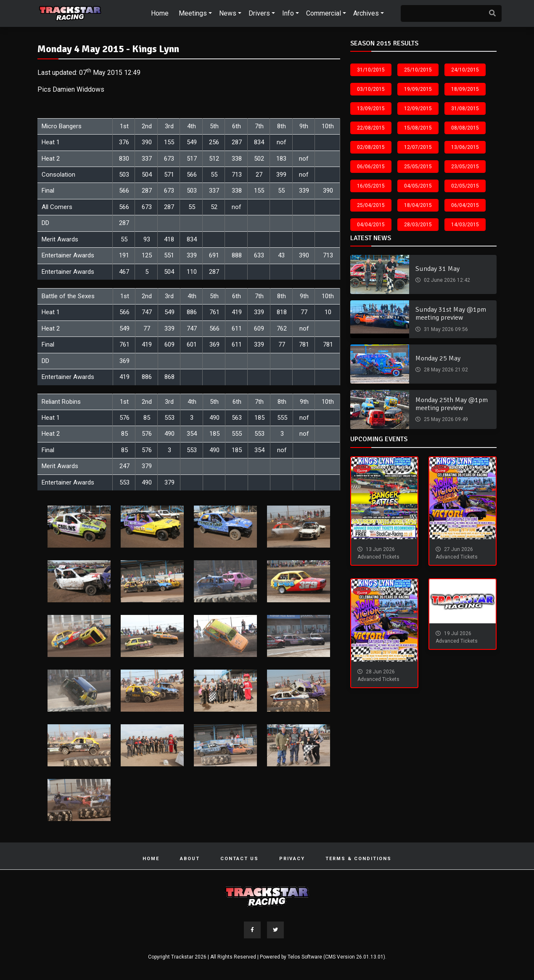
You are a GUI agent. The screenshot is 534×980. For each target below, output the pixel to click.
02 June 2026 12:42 (446, 280)
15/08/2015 (418, 128)
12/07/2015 (418, 147)
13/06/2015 (465, 147)
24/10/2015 (465, 70)
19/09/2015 (418, 89)
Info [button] (288, 13)
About (190, 859)
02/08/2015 (371, 147)
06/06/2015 (371, 167)
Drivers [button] (259, 13)
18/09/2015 (465, 89)
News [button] (228, 13)
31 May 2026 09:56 (445, 329)
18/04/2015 (418, 205)
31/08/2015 (465, 109)
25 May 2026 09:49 (445, 419)
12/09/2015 (418, 109)
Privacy (292, 859)
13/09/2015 (371, 109)
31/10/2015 (371, 70)
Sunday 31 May (438, 269)
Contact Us (239, 859)
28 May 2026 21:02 (445, 370)
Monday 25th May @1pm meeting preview (452, 404)
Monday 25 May (438, 358)
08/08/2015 (465, 128)
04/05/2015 (418, 186)
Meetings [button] (193, 13)
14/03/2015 (465, 225)
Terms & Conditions (358, 859)
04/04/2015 (371, 225)
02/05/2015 (465, 186)
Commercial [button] (324, 13)
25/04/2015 (371, 205)
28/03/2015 (418, 225)
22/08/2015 (371, 128)
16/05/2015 (371, 186)
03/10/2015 (371, 89)
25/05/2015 (418, 167)
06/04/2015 (465, 205)
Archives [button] (366, 13)
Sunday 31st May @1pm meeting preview (451, 314)
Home (160, 13)
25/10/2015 (418, 70)
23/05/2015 (465, 167)
